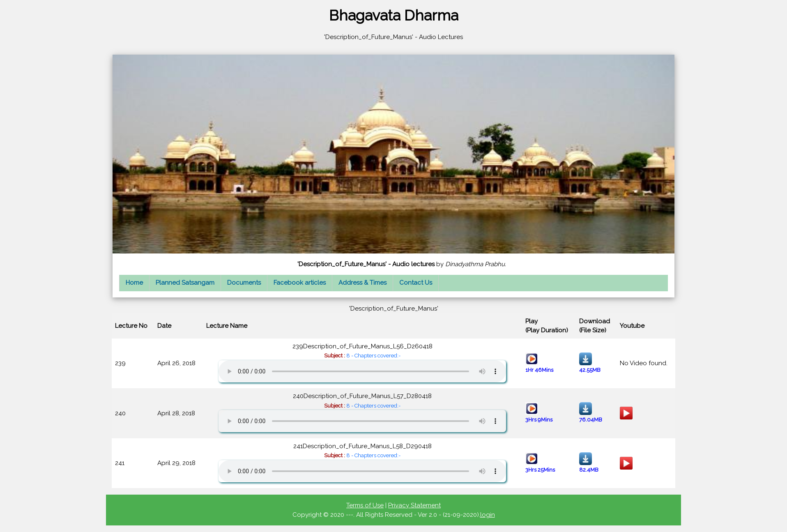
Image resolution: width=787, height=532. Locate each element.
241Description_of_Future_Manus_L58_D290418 (362, 462)
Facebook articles (300, 283)
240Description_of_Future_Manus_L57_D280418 (362, 412)
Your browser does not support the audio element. (362, 371)
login (488, 515)
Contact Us (416, 283)
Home (134, 283)
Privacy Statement (414, 505)
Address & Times (362, 283)
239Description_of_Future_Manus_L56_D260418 (362, 363)
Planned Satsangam (185, 283)
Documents (244, 283)
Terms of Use (365, 505)
